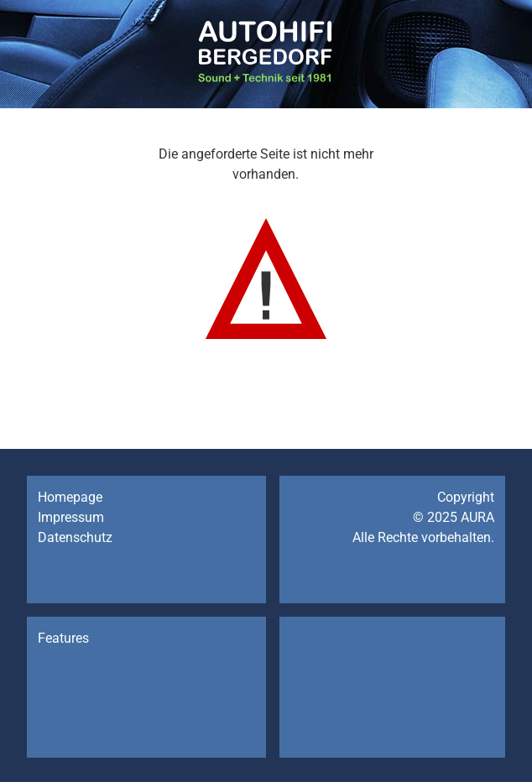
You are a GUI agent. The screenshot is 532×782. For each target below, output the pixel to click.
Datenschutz (75, 537)
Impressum (71, 517)
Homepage (70, 497)
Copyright (466, 497)
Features (63, 638)
